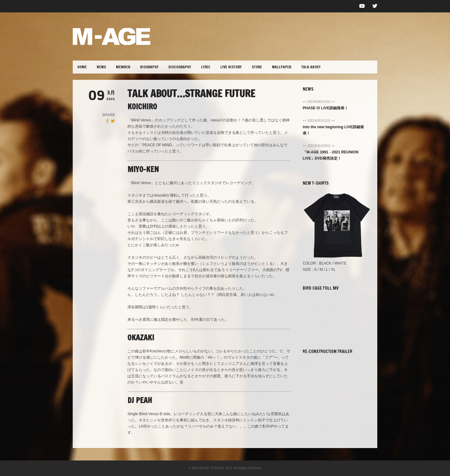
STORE (257, 67)
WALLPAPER (282, 67)
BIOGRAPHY (149, 67)
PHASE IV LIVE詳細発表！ (325, 108)
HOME (82, 67)
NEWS (101, 67)
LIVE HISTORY (231, 67)
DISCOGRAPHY (180, 67)
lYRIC (206, 67)
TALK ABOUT (311, 67)
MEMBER (123, 67)
